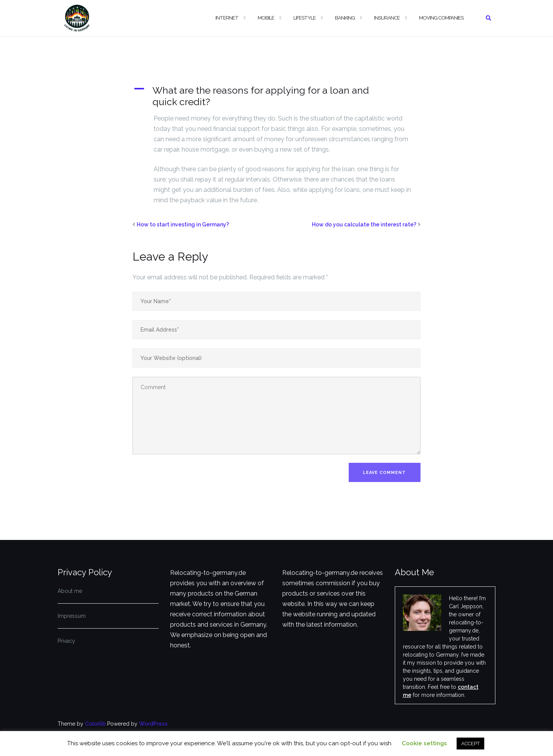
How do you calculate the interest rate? (364, 224)
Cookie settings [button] (424, 743)
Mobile (266, 18)
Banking (345, 18)
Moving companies (441, 18)
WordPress (153, 724)
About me (70, 591)
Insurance (387, 18)
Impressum (72, 616)
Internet (227, 18)
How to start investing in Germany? (183, 224)
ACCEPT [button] (470, 744)
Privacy (66, 641)
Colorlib (95, 724)
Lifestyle (305, 18)
